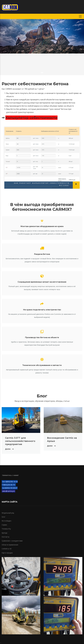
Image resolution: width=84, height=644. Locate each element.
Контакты (5, 537)
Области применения (10, 545)
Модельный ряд (8, 513)
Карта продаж (7, 553)
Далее (8, 449)
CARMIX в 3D (7, 549)
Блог (4, 517)
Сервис (4, 525)
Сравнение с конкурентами (12, 541)
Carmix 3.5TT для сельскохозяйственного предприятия (20, 441)
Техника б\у (6, 529)
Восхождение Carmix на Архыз (62, 439)
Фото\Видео (7, 521)
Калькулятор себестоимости (31, 118)
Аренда (4, 533)
